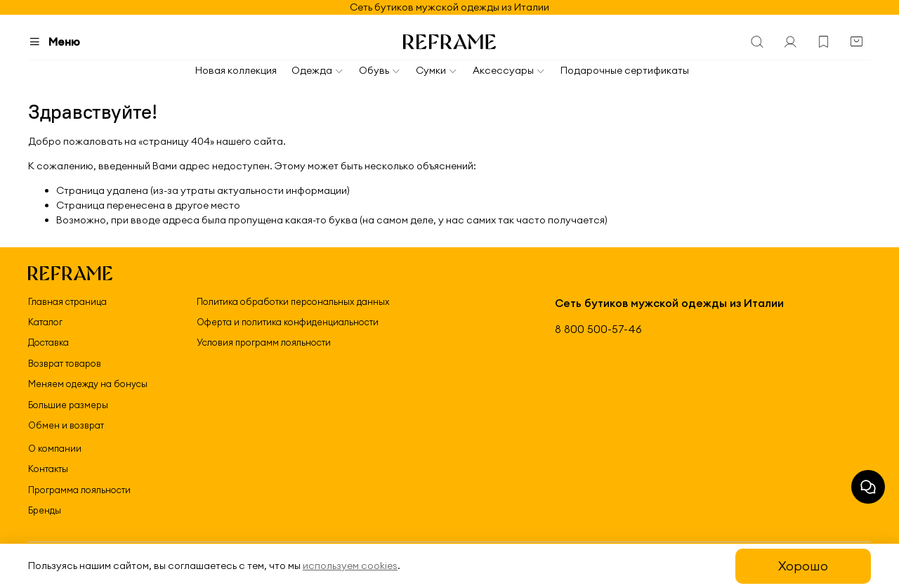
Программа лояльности (79, 490)
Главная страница (67, 301)
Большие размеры (68, 405)
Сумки (437, 70)
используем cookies (350, 566)
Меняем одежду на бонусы (88, 384)
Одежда (318, 70)
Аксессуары (509, 70)
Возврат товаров (65, 363)
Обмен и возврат (66, 425)
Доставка (48, 342)
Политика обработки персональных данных (293, 301)
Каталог (45, 322)
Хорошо (803, 566)
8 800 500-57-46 (598, 329)
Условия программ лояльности (264, 342)
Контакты (48, 469)
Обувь (380, 70)
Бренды (45, 510)
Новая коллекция (236, 70)
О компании (55, 448)
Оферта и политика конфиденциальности (288, 322)
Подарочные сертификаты (625, 70)
